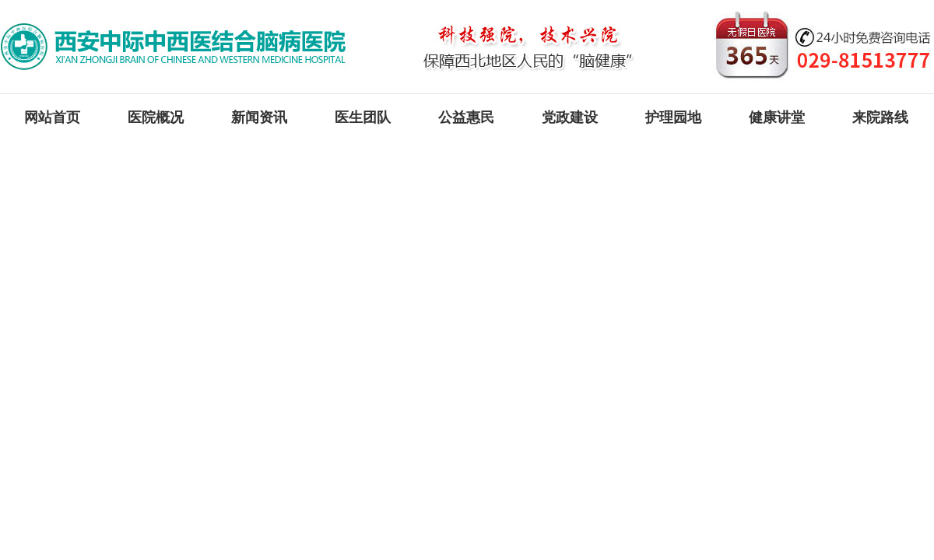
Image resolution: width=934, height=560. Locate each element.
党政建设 (570, 117)
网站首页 (52, 117)
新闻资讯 (259, 117)
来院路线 (880, 117)
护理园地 (673, 117)
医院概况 (156, 117)
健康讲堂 (777, 117)
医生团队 (363, 117)
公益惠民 (466, 117)
